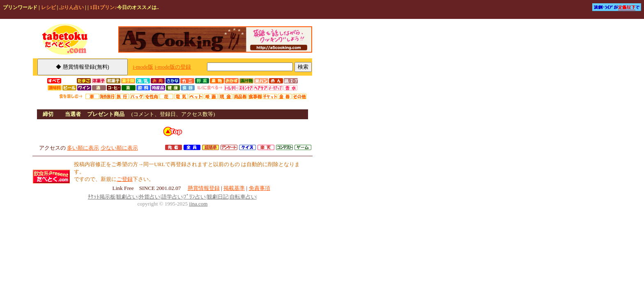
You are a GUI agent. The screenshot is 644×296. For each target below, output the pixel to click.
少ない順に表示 (119, 148)
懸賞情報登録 (204, 188)
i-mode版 (143, 67)
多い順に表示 (83, 148)
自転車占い (243, 197)
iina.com (198, 204)
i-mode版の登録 (173, 67)
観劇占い (127, 197)
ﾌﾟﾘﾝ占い (195, 197)
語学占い (172, 197)
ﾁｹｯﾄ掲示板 (102, 197)
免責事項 (260, 188)
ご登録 (125, 179)
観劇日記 (218, 197)
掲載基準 (234, 188)
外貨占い (149, 197)
